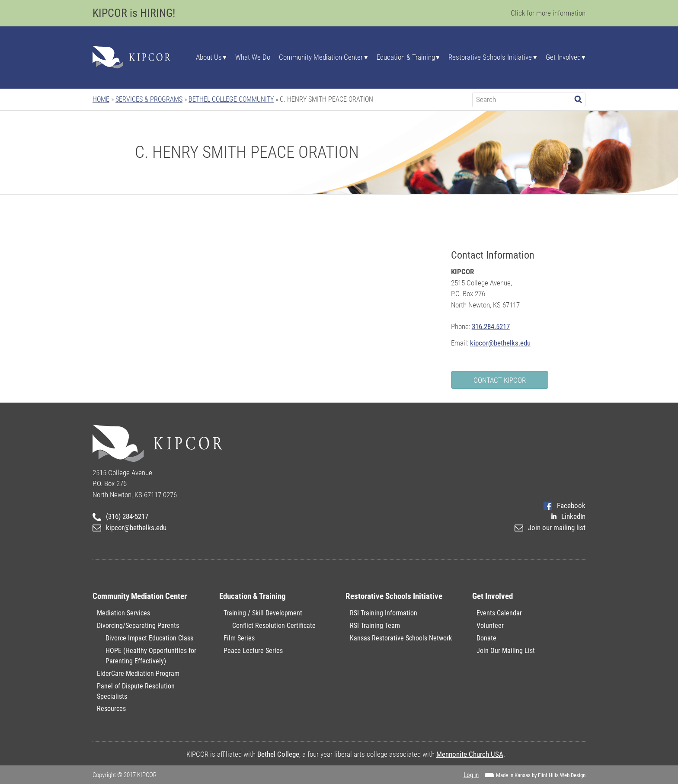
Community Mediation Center (321, 57)
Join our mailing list (550, 528)
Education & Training (406, 57)
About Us (209, 57)
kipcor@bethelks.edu (500, 343)
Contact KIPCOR (500, 380)
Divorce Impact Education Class (149, 638)
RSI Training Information (384, 613)
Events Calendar (499, 613)
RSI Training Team (375, 626)
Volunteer (490, 626)
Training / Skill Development (263, 613)
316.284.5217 (491, 326)
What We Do (253, 57)
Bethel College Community (231, 99)
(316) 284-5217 (120, 516)
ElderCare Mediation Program (138, 674)
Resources (111, 709)
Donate (486, 638)
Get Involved (563, 57)
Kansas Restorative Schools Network (401, 638)
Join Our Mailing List (506, 651)
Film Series (239, 638)
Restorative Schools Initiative (490, 57)
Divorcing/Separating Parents (138, 626)
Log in (471, 775)
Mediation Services (123, 613)
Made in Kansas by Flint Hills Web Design (541, 775)
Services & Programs (149, 99)
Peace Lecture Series (253, 651)
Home (101, 99)
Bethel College (278, 754)
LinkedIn (568, 516)
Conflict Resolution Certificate (274, 626)
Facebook (564, 506)
